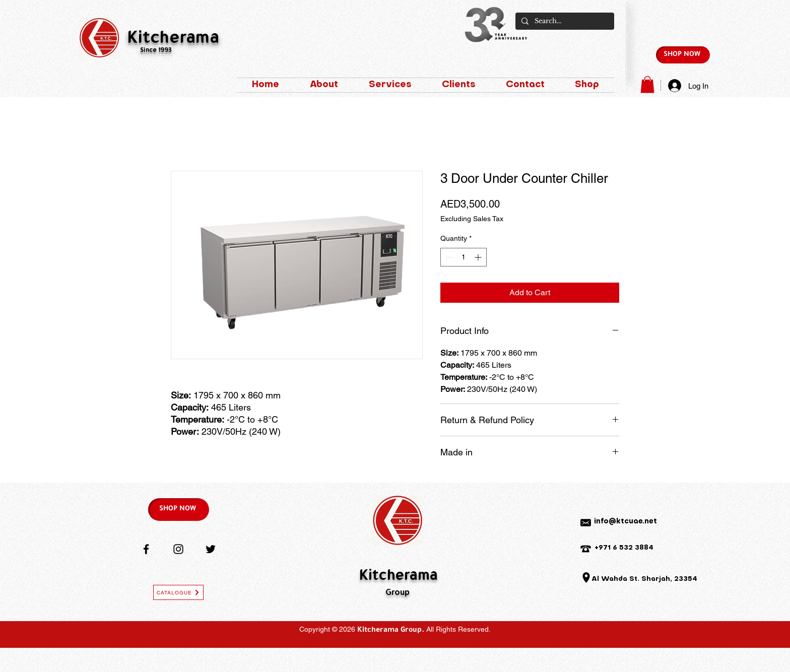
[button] (647, 84)
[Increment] (479, 257)
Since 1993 (156, 51)
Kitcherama (173, 39)
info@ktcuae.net (626, 522)
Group (398, 593)
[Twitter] (211, 549)
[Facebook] (146, 549)
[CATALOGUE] (178, 592)
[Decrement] (448, 257)
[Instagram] (178, 549)
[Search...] (564, 21)
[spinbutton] (464, 257)
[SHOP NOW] (683, 55)
